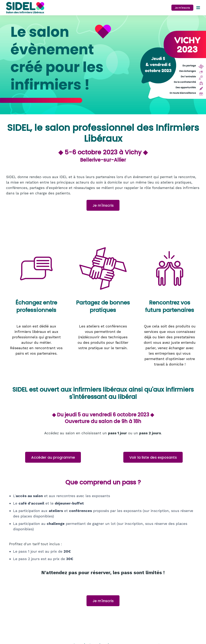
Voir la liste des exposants (153, 457)
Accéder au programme (53, 457)
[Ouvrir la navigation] (198, 8)
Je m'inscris (182, 8)
